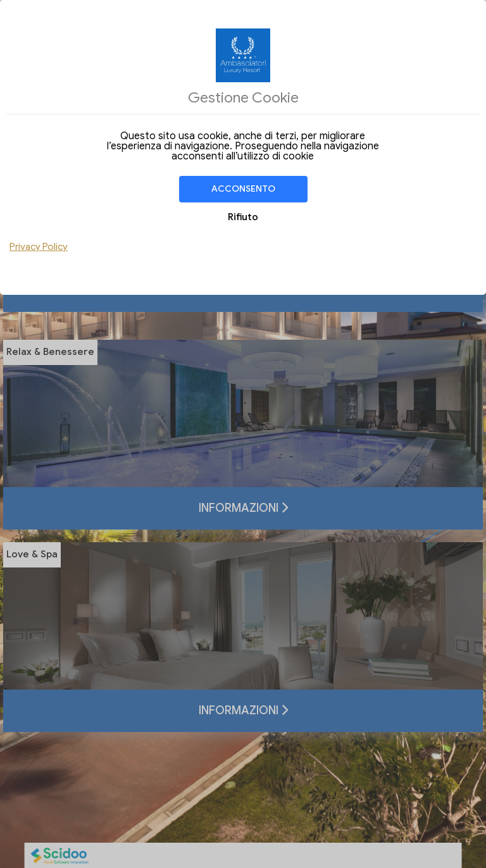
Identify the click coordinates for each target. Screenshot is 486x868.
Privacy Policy (39, 247)
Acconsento (243, 189)
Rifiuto (243, 217)
